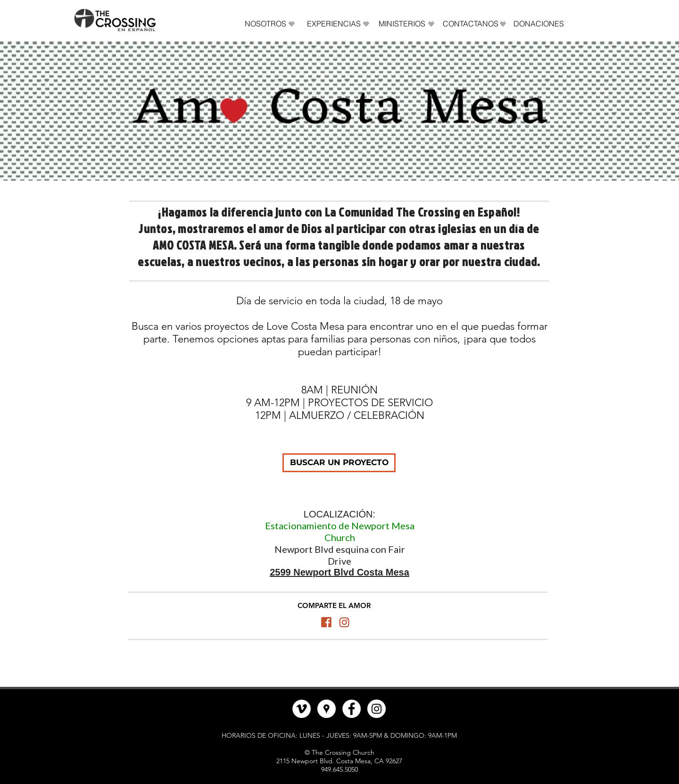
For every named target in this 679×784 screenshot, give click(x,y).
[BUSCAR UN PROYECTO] (339, 463)
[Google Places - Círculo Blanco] (327, 709)
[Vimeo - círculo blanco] (302, 709)
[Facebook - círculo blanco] (352, 709)
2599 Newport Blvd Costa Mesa (339, 572)
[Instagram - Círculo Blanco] (377, 709)
